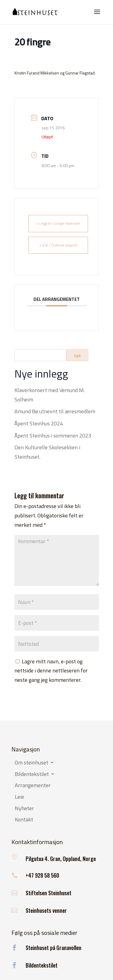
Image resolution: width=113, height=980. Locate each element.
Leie (19, 797)
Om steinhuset (31, 763)
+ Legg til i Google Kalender (58, 223)
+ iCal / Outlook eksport (58, 245)
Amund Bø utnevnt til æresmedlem (55, 411)
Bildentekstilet (32, 774)
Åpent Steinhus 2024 (39, 423)
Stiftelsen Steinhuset (49, 893)
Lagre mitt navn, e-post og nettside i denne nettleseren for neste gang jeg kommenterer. (51, 671)
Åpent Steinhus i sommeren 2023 (53, 436)
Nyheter (24, 809)
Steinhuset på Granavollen (53, 948)
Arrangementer (33, 786)
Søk (77, 356)
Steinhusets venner (46, 910)
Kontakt (24, 820)
